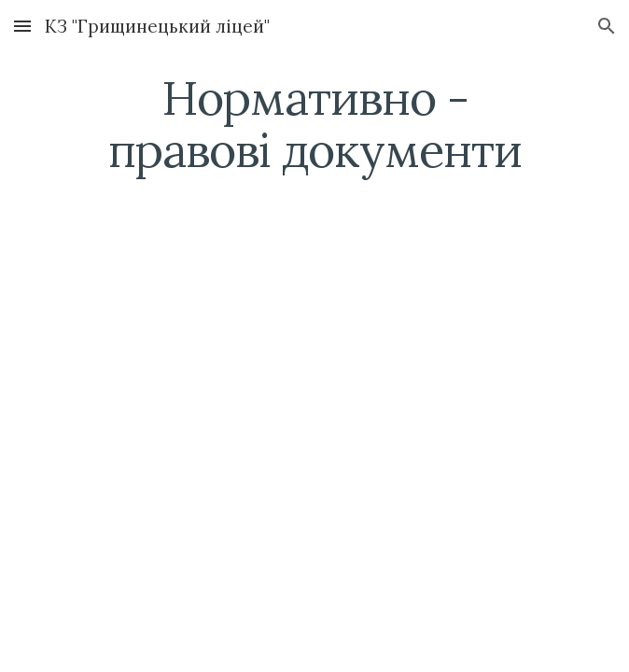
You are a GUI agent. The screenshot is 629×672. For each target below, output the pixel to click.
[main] (314, 124)
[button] (22, 26)
